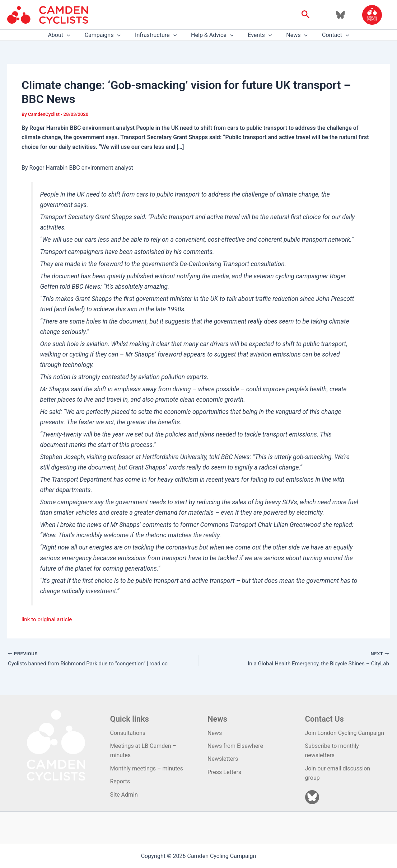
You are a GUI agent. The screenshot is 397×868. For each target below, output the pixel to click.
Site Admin (124, 795)
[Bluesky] (340, 15)
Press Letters (224, 772)
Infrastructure (159, 35)
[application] (75, 35)
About (67, 35)
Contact (327, 35)
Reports (120, 781)
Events (257, 35)
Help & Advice (212, 35)
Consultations (128, 733)
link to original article (48, 619)
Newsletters (223, 759)
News (291, 35)
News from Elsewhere (235, 746)
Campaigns (108, 35)
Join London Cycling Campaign (345, 733)
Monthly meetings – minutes (147, 768)
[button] (306, 15)
